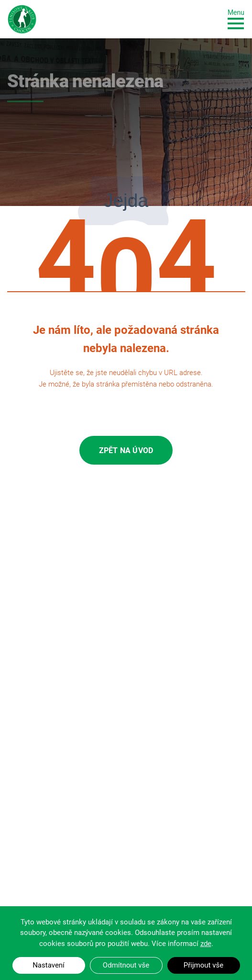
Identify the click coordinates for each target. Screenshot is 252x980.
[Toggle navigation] (236, 18)
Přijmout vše (203, 965)
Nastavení (49, 965)
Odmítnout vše (126, 965)
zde (206, 944)
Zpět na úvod (126, 450)
